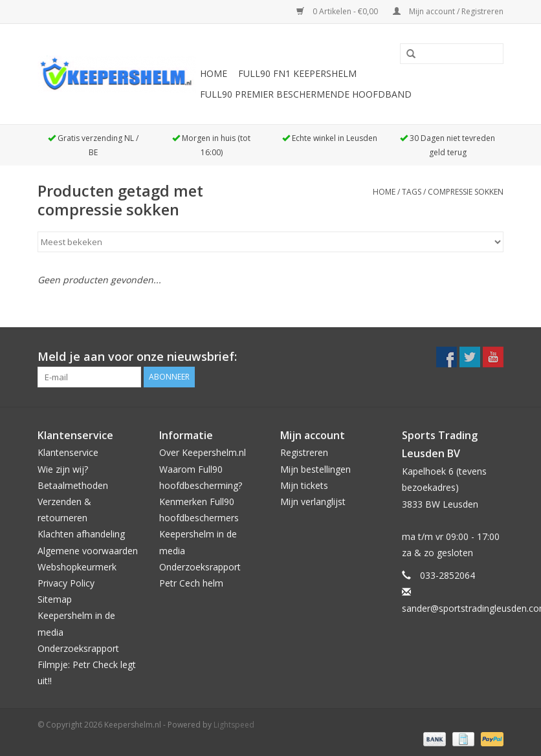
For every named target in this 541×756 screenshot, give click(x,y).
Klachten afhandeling (81, 534)
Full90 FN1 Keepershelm (297, 73)
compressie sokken (466, 192)
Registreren (304, 452)
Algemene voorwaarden (88, 551)
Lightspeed (234, 725)
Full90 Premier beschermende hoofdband (306, 94)
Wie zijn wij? (63, 469)
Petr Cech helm (191, 583)
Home (214, 73)
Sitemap (55, 599)
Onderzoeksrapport (78, 648)
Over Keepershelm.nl (203, 452)
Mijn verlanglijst (313, 502)
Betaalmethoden (73, 485)
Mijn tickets (304, 485)
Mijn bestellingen (315, 469)
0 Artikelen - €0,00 (338, 11)
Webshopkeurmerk (77, 567)
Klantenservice (68, 452)
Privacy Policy (66, 583)
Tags (412, 192)
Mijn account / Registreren (448, 11)
